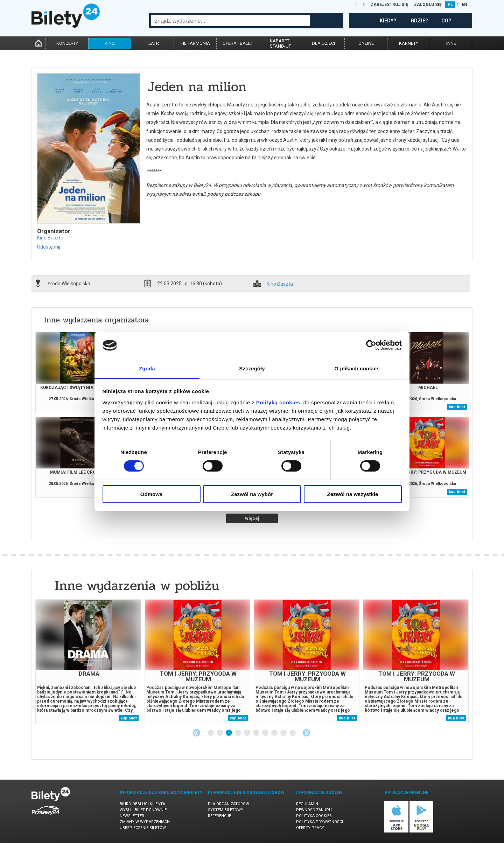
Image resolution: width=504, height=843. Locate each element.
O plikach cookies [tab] (357, 368)
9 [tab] (284, 733)
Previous (196, 733)
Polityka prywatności (320, 822)
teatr (152, 43)
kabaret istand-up (281, 43)
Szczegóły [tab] (252, 368)
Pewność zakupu (314, 810)
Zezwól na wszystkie (353, 494)
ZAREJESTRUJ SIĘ (389, 5)
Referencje (219, 816)
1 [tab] (211, 733)
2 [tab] (220, 733)
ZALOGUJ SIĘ (428, 5)
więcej (252, 518)
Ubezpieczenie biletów (143, 828)
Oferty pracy (310, 828)
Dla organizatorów (229, 804)
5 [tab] (247, 733)
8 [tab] (275, 733)
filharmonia (195, 43)
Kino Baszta (50, 238)
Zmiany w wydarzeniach (145, 822)
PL (450, 5)
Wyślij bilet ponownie (143, 810)
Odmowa (151, 494)
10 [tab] (293, 733)
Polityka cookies (314, 816)
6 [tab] (257, 733)
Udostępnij (49, 247)
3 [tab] (229, 733)
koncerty (67, 43)
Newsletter (132, 816)
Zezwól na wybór (252, 494)
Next (306, 733)
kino (110, 43)
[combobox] (230, 21)
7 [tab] (266, 733)
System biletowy (226, 810)
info (449, 283)
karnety (409, 43)
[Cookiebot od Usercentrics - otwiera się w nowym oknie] (371, 345)
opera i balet (238, 43)
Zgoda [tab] (147, 368)
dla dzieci (323, 43)
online (366, 43)
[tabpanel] (88, 662)
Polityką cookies (278, 402)
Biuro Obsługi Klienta (142, 804)
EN (464, 5)
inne (451, 43)
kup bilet (457, 407)
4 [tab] (238, 733)
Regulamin (307, 804)
